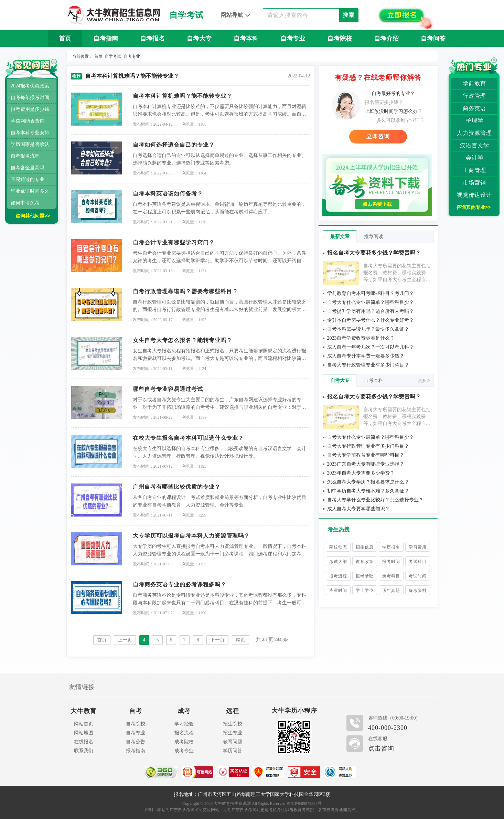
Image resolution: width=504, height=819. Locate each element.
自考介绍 (386, 39)
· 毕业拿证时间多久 (29, 191)
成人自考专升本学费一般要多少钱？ (366, 356)
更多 (424, 381)
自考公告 (136, 742)
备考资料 (418, 591)
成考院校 (184, 742)
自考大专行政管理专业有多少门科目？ (368, 365)
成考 (184, 711)
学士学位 (365, 591)
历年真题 (391, 591)
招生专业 (233, 733)
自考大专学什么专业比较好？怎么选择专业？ (375, 500)
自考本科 (246, 39)
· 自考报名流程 (24, 156)
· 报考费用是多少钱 (29, 109)
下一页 (217, 640)
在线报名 (84, 742)
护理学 (475, 121)
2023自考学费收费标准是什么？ (361, 338)
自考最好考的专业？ (393, 93)
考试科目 (418, 562)
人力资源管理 (474, 133)
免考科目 (391, 576)
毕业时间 (338, 591)
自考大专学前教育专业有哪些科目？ (366, 455)
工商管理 (474, 170)
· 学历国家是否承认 (29, 144)
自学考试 (113, 56)
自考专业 (293, 39)
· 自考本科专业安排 (29, 133)
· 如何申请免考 (24, 203)
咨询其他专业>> (473, 207)
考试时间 (418, 576)
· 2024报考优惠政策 (29, 86)
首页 (65, 39)
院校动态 (338, 547)
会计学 (475, 158)
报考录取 (365, 576)
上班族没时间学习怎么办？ (394, 111)
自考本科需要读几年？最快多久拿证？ (368, 329)
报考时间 (391, 562)
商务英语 (474, 108)
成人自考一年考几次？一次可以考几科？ (371, 347)
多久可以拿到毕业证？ (400, 120)
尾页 (240, 640)
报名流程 (184, 733)
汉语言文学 (475, 145)
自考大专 (199, 39)
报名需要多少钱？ (384, 102)
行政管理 (474, 96)
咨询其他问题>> (33, 216)
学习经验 (184, 724)
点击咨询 (381, 748)
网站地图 (84, 733)
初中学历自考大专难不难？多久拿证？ (368, 491)
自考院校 (340, 39)
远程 (233, 711)
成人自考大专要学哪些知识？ (358, 509)
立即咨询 (378, 136)
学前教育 (474, 83)
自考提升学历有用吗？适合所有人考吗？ (371, 311)
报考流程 (338, 576)
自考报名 (152, 39)
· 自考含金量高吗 (26, 168)
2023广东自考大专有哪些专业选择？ (366, 464)
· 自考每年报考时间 (29, 98)
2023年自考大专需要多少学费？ (361, 473)
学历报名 (391, 547)
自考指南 (106, 39)
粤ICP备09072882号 (304, 804)
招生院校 (233, 724)
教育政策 (365, 562)
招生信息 (365, 547)
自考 (136, 711)
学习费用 (418, 547)
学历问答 (233, 751)
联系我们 (84, 751)
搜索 (348, 15)
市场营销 (474, 183)
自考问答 (433, 39)
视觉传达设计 (474, 195)
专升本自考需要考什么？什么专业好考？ (371, 320)
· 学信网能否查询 (26, 121)
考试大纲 (338, 562)
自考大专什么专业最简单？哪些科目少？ (371, 302)
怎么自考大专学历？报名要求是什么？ (368, 482)
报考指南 (136, 751)
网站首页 (84, 724)
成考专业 (184, 751)
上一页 (125, 640)
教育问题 (233, 742)
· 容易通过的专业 (26, 179)
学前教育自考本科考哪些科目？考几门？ (371, 293)
